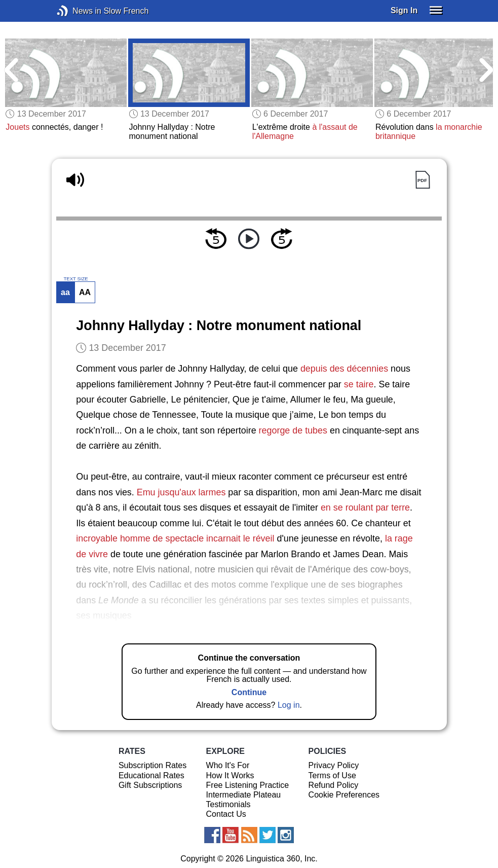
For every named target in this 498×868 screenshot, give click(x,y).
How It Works (230, 775)
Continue (249, 692)
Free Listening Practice (248, 785)
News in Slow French (78, 11)
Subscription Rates (152, 765)
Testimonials (228, 804)
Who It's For (228, 765)
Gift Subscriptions (150, 785)
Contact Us (226, 814)
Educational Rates (151, 775)
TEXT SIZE (75, 279)
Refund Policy (334, 785)
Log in (289, 705)
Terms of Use (332, 775)
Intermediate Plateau (244, 795)
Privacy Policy (334, 765)
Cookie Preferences (344, 795)
